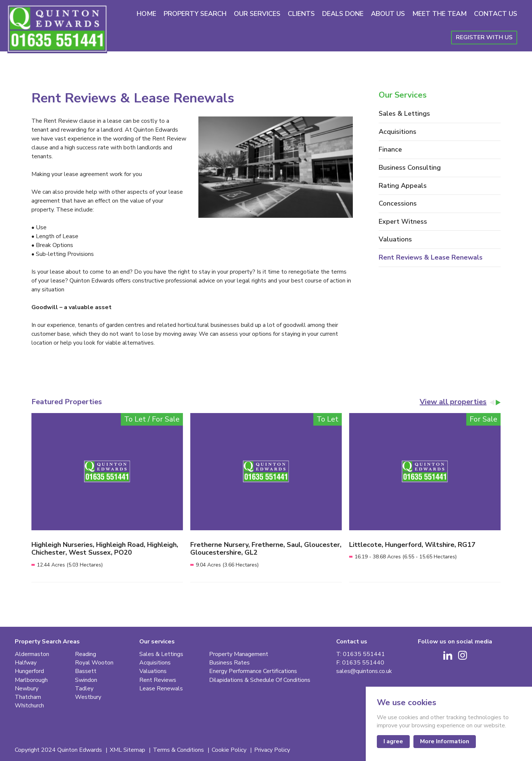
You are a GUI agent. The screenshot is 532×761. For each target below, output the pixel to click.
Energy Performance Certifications (253, 671)
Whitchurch (29, 706)
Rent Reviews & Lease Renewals (431, 258)
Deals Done (343, 14)
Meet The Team (439, 14)
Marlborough (31, 680)
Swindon (86, 680)
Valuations (395, 240)
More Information (445, 741)
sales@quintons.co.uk (364, 671)
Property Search (195, 14)
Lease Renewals (161, 689)
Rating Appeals (403, 186)
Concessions (398, 204)
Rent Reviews (158, 680)
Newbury (27, 689)
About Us (388, 14)
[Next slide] (498, 403)
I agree (393, 741)
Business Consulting (410, 168)
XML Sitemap (128, 750)
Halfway (26, 663)
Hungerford (29, 671)
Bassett (86, 671)
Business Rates (229, 663)
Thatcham (28, 697)
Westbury (88, 697)
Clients (301, 14)
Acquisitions (398, 132)
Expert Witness (403, 222)
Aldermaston (32, 654)
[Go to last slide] (492, 403)
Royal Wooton (94, 663)
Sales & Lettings (404, 114)
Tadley (84, 689)
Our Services (257, 14)
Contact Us (496, 14)
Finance (390, 150)
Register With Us (484, 37)
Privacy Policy (272, 750)
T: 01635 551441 (361, 654)
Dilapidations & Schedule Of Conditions (260, 680)
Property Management (239, 654)
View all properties (453, 402)
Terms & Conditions (179, 750)
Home (146, 14)
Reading (86, 654)
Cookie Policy (230, 750)
